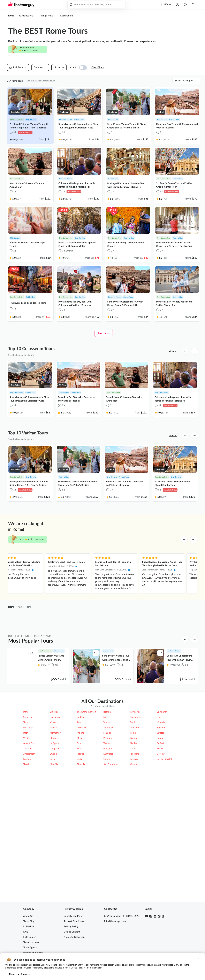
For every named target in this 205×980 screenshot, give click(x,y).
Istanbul (107, 802)
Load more (104, 333)
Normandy (55, 823)
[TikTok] (159, 916)
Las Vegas (108, 844)
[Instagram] (155, 916)
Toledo (27, 854)
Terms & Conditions (74, 921)
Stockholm (135, 807)
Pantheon (153, 744)
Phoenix (81, 854)
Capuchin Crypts (117, 765)
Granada (134, 818)
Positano (108, 828)
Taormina (135, 844)
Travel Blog (29, 921)
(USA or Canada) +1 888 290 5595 (122, 916)
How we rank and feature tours (41, 81)
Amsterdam (29, 844)
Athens (80, 823)
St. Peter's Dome (157, 754)
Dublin (53, 844)
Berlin (133, 813)
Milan (80, 828)
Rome (11, 16)
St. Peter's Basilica (118, 744)
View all (173, 351)
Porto (160, 839)
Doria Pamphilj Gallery (120, 775)
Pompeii (152, 733)
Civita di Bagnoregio (158, 765)
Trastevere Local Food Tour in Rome (171, 562)
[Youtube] (146, 916)
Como (133, 839)
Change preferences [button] (20, 974)
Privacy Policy (71, 927)
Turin (26, 813)
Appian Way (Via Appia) (41, 754)
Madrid (54, 818)
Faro (159, 807)
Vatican (72, 733)
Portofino (55, 807)
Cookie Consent (72, 932)
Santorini (161, 818)
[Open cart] (193, 5)
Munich (161, 813)
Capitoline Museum (158, 775)
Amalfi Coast (75, 775)
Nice (106, 807)
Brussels (54, 802)
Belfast (160, 833)
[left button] (185, 351)
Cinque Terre (56, 839)
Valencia (54, 813)
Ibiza (79, 813)
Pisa (79, 839)
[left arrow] (184, 539)
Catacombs (74, 744)
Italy (20, 607)
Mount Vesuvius (37, 775)
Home (11, 607)
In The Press (29, 927)
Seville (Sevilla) (164, 849)
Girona (107, 849)
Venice (27, 828)
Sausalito (108, 818)
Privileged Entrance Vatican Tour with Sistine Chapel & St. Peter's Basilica (31, 564)
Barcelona (28, 818)
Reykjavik (135, 802)
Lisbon (133, 828)
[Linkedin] (163, 916)
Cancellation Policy (74, 916)
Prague (80, 844)
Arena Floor (35, 744)
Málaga (107, 823)
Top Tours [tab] (115, 721)
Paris (26, 802)
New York (55, 854)
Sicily (79, 849)
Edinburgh (162, 802)
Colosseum (114, 733)
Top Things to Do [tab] (87, 721)
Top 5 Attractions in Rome (42, 733)
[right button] (195, 351)
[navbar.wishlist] (185, 5)
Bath (26, 823)
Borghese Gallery (77, 754)
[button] (198, 959)
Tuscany (107, 833)
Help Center (29, 937)
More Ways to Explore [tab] (146, 721)
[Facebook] (151, 916)
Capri (79, 833)
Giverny (161, 844)
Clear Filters (98, 67)
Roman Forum (36, 765)
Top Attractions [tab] (55, 721)
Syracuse (28, 807)
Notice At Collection (74, 937)
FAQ (26, 932)
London (27, 849)
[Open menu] (177, 5)
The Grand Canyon (86, 802)
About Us (28, 916)
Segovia (134, 849)
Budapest (82, 807)
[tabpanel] (102, 754)
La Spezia (55, 833)
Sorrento (28, 839)
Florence (54, 828)
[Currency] (166, 5)
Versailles (82, 818)
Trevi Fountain (76, 765)
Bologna (108, 839)
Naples (134, 833)
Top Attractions (31, 942)
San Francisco (110, 854)
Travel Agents (30, 948)
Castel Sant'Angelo (118, 754)
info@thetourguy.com (115, 921)
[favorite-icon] (47, 94)
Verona (134, 854)
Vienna (107, 813)
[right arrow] (193, 539)
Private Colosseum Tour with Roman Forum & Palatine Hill (77, 564)
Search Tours (117, 5)
